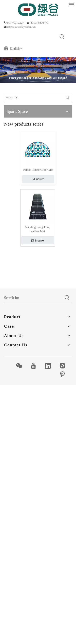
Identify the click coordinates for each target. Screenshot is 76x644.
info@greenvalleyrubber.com (21, 27)
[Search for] (33, 298)
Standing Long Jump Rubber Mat (38, 229)
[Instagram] (65, 366)
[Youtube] (36, 366)
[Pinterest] (65, 374)
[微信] (21, 366)
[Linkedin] (50, 366)
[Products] (38, 70)
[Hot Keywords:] (62, 37)
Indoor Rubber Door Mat (38, 170)
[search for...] (34, 98)
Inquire (38, 179)
